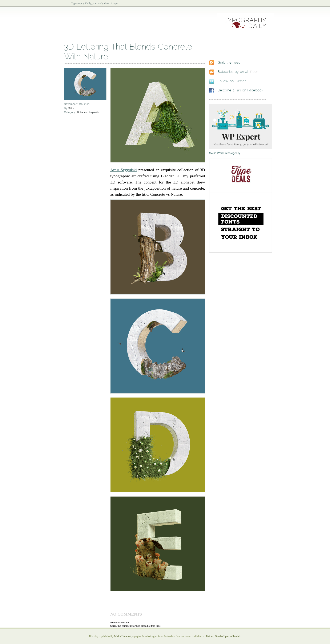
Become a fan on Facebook (240, 90)
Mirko (71, 108)
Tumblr (237, 636)
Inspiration (95, 112)
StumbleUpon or (224, 636)
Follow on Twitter (232, 81)
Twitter (210, 636)
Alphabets (82, 112)
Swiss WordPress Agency (225, 153)
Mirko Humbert (123, 636)
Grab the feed (229, 63)
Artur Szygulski (124, 170)
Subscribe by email (233, 72)
